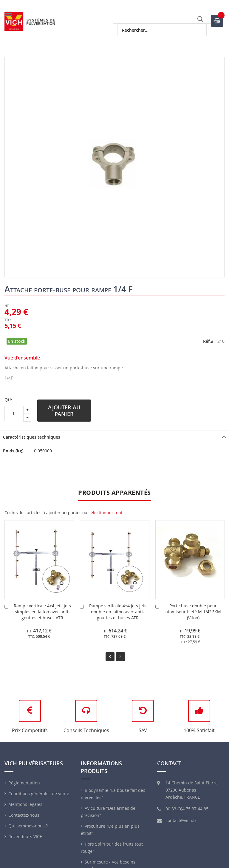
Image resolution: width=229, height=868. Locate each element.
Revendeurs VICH (25, 836)
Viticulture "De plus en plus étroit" (110, 830)
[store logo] (30, 21)
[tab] (114, 437)
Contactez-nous (24, 815)
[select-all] (106, 513)
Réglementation (24, 783)
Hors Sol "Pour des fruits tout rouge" (112, 848)
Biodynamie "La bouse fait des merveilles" (113, 794)
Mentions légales (25, 804)
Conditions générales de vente (39, 794)
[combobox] (162, 30)
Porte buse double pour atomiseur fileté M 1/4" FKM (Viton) (193, 612)
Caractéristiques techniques (32, 437)
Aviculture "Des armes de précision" (108, 812)
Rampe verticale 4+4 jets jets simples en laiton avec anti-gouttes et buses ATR (42, 612)
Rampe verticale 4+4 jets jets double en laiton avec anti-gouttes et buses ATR (118, 612)
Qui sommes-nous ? (28, 826)
